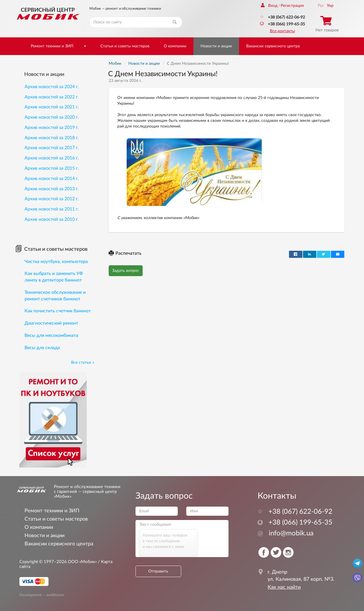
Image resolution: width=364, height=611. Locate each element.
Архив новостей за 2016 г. (52, 158)
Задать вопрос (126, 271)
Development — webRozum (42, 595)
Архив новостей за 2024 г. (52, 87)
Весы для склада (42, 348)
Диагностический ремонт (51, 323)
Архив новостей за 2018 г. (52, 138)
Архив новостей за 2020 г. (52, 117)
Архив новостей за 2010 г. (52, 219)
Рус (321, 6)
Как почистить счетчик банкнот (58, 311)
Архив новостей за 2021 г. (52, 107)
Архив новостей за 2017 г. (52, 148)
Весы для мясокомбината (51, 335)
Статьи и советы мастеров (125, 46)
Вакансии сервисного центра (273, 46)
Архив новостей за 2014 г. (52, 179)
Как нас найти (284, 587)
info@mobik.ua (286, 533)
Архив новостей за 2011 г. (52, 209)
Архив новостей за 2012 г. (52, 199)
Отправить (158, 571)
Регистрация (292, 6)
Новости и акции (216, 46)
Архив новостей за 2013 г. (52, 189)
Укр (330, 6)
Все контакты (282, 31)
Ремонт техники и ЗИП (52, 46)
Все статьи (83, 363)
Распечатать (125, 253)
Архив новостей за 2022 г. (52, 97)
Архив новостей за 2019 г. (52, 128)
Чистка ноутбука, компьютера (56, 262)
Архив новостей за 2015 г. (52, 168)
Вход (269, 6)
